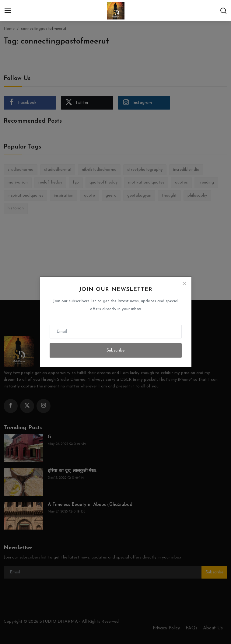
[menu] (8, 11)
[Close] (184, 284)
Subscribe (116, 350)
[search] (223, 11)
